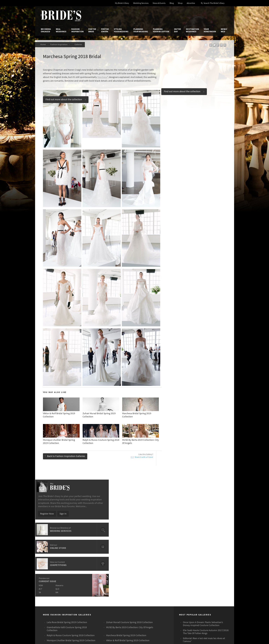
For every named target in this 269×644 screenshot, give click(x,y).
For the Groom (105, 30)
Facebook (213, 559)
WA (196, 173)
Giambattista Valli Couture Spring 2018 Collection (67, 491)
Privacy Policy (178, 553)
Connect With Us (213, 549)
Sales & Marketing (82, 564)
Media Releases (114, 553)
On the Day (178, 30)
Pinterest (212, 575)
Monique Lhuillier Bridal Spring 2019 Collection (71, 502)
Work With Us (48, 564)
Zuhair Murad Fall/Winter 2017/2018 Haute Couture (205, 510)
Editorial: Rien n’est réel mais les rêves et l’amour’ (204, 502)
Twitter (211, 570)
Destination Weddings (192, 30)
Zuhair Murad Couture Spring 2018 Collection (129, 484)
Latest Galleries (114, 560)
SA (178, 173)
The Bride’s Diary (61, 16)
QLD (197, 169)
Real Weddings (61, 30)
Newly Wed (224, 30)
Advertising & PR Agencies (119, 564)
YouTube (212, 581)
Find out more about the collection (184, 91)
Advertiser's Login (83, 553)
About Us (46, 553)
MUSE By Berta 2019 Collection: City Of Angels (130, 489)
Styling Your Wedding (121, 30)
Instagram (213, 564)
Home (44, 45)
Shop (180, 3)
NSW (179, 166)
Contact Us (47, 557)
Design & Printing (82, 557)
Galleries (81, 45)
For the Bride (92, 30)
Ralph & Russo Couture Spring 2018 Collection (71, 497)
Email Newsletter (216, 586)
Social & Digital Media (84, 560)
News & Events (159, 3)
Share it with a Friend (144, 452)
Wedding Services (141, 3)
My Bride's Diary (122, 3)
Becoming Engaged (46, 30)
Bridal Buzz (213, 554)
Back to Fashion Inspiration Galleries (65, 450)
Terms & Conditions (181, 557)
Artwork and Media (148, 557)
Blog (172, 3)
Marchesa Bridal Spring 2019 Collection (126, 497)
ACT (179, 169)
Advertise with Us (50, 560)
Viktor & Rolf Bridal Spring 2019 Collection (128, 502)
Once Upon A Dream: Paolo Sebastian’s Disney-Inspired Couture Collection (203, 486)
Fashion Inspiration (77, 30)
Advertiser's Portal (148, 560)
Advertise (191, 3)
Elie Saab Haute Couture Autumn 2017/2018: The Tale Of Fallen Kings (206, 494)
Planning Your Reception (161, 30)
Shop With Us (145, 553)
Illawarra (199, 166)
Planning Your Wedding (141, 30)
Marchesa (102, 77)
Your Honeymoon (210, 30)
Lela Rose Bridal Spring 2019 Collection (67, 484)
